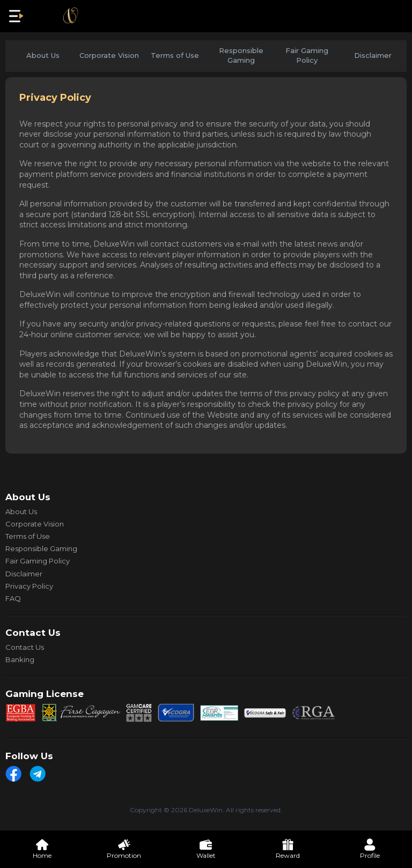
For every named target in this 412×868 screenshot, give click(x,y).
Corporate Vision (109, 55)
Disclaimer (373, 55)
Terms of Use (175, 55)
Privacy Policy (29, 586)
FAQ (13, 598)
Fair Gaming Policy (307, 55)
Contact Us (25, 647)
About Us (43, 55)
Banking (20, 659)
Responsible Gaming (241, 55)
